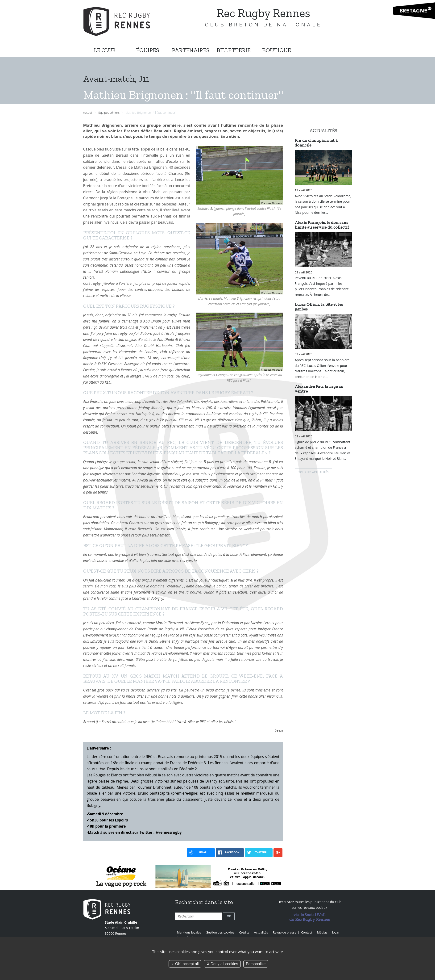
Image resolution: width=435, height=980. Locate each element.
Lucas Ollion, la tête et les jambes (319, 307)
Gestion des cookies (220, 932)
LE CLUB (105, 50)
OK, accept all (185, 964)
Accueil (88, 113)
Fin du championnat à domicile (316, 143)
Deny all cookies (222, 964)
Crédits (244, 932)
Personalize (256, 964)
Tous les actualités (313, 472)
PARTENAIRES (191, 50)
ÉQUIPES (148, 50)
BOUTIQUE (277, 50)
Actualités (261, 932)
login (336, 932)
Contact (307, 932)
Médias (322, 932)
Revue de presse (284, 932)
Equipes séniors (109, 113)
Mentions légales (189, 932)
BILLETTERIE (234, 50)
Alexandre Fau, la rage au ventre (319, 389)
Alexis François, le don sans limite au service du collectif (322, 225)
